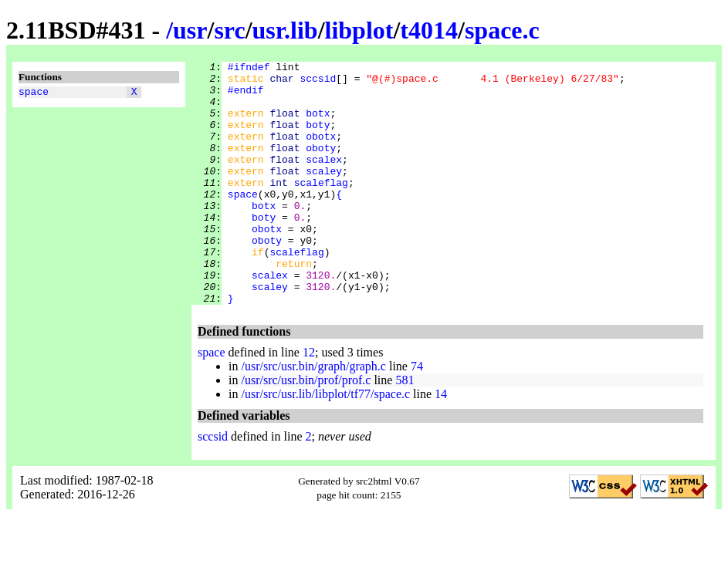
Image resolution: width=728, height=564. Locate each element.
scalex (324, 180)
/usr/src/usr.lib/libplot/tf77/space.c (325, 442)
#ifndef (249, 69)
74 (417, 415)
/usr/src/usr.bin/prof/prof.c (306, 429)
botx (318, 124)
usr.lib (285, 30)
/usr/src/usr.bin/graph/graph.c (313, 415)
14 (441, 442)
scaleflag (321, 208)
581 (405, 429)
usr (190, 30)
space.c (502, 30)
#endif (246, 96)
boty (318, 138)
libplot (359, 30)
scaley (324, 194)
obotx (321, 152)
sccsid (318, 83)
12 (309, 401)
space (34, 93)
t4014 (429, 30)
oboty (321, 166)
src (229, 30)
